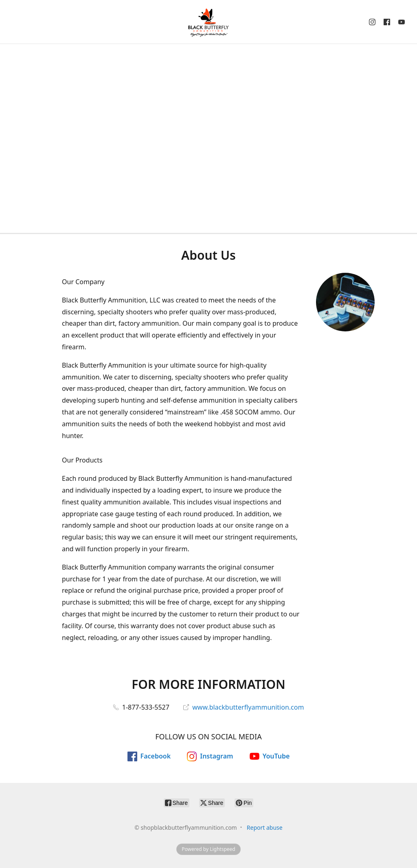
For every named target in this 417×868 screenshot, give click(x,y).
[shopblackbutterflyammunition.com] (208, 22)
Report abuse (265, 827)
